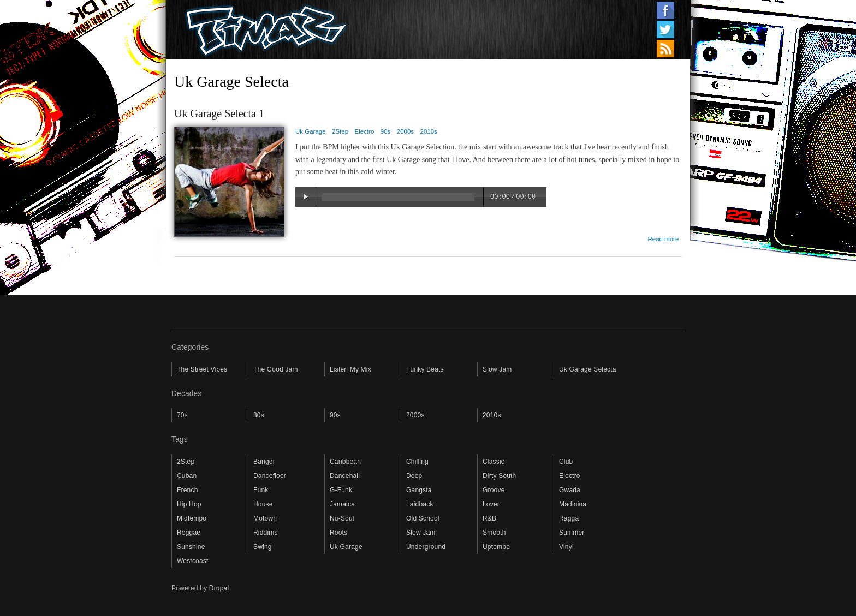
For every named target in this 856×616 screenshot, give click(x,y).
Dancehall (345, 476)
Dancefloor (270, 476)
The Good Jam (276, 369)
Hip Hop (189, 504)
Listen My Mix (350, 369)
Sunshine (191, 547)
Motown (265, 518)
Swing (263, 547)
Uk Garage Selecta (588, 369)
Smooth (494, 533)
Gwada (570, 490)
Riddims (266, 533)
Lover (491, 504)
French (188, 490)
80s (259, 415)
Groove (494, 490)
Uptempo (496, 547)
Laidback (420, 504)
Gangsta (419, 490)
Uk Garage (311, 131)
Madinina (573, 504)
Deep (414, 476)
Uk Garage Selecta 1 (219, 113)
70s (182, 415)
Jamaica (342, 504)
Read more (663, 239)
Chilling (417, 462)
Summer (572, 533)
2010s (429, 131)
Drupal (219, 588)
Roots (338, 533)
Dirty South (499, 476)
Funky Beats (425, 369)
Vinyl (566, 547)
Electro (365, 131)
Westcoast (193, 561)
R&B (489, 518)
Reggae (189, 533)
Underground (426, 547)
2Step (340, 131)
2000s (405, 131)
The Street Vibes (202, 369)
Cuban (187, 476)
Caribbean (345, 462)
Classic (494, 462)
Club (566, 462)
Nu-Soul (342, 518)
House (263, 504)
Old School (423, 518)
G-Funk (341, 490)
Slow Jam (497, 369)
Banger (264, 462)
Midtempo (192, 518)
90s (386, 131)
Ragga (569, 518)
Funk (261, 490)
